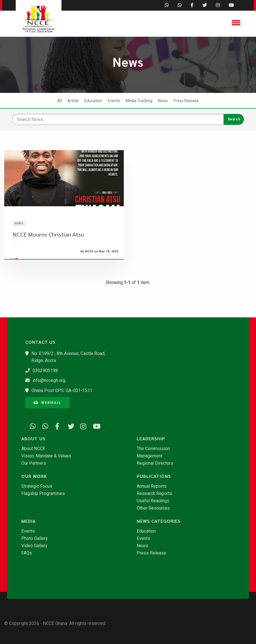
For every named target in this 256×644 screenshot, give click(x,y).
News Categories (159, 521)
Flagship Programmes (43, 494)
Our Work (34, 476)
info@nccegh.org (49, 380)
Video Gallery (34, 546)
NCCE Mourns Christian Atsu (48, 244)
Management (149, 456)
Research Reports (154, 494)
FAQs (27, 553)
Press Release (186, 101)
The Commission (153, 449)
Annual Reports (152, 486)
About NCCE (33, 449)
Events (114, 101)
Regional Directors (155, 463)
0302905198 (45, 371)
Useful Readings (153, 501)
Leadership (151, 439)
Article (73, 101)
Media (28, 521)
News (163, 101)
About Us (33, 439)
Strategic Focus (37, 486)
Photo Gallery (35, 538)
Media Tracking (139, 101)
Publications (154, 476)
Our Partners (34, 463)
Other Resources (153, 508)
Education (93, 101)
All (60, 101)
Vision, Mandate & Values (46, 456)
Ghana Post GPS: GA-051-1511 (62, 390)
